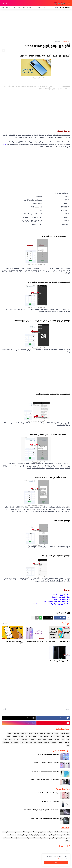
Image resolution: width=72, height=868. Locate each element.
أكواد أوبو (58, 42)
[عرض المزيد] (33, 618)
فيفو (34, 7)
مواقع (28, 838)
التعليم (12, 838)
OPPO (36, 733)
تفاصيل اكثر (61, 858)
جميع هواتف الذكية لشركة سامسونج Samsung (44, 779)
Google (50, 739)
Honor (30, 733)
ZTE (68, 736)
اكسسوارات (42, 838)
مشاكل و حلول (41, 832)
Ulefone (67, 742)
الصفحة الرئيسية (66, 42)
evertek (54, 742)
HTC (63, 739)
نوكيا (14, 7)
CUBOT (16, 742)
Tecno (53, 736)
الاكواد (58, 613)
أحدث (68, 709)
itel (68, 745)
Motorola (16, 733)
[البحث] (2, 3)
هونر (24, 7)
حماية (6, 838)
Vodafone (33, 742)
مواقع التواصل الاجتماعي (33, 835)
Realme (23, 733)
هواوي (29, 7)
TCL (5, 739)
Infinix (9, 733)
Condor (57, 739)
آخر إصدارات (51, 838)
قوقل (3, 7)
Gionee (16, 739)
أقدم (4, 709)
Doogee (47, 742)
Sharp (60, 742)
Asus (40, 736)
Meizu (9, 736)
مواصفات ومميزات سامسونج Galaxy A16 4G (45, 771)
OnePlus (28, 736)
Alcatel (21, 736)
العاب (10, 835)
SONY (35, 736)
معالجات (34, 838)
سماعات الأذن (20, 838)
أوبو (39, 7)
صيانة (68, 841)
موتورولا (8, 7)
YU (27, 742)
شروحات (6, 832)
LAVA (10, 739)
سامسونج (55, 7)
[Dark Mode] (7, 3)
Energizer (32, 739)
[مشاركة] (3, 51)
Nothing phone (8, 742)
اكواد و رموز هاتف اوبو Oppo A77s (14, 642)
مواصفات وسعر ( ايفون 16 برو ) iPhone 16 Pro (45, 818)
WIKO (39, 739)
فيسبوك (67, 838)
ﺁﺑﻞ (14, 835)
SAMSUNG (55, 733)
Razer (40, 742)
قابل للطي (59, 838)
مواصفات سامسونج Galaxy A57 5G (48, 754)
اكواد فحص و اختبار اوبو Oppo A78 (36, 641)
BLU (68, 739)
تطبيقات (50, 832)
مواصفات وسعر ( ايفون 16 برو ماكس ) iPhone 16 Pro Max (41, 810)
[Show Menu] (69, 3)
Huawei (43, 733)
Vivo (48, 733)
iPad (45, 739)
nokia (63, 736)
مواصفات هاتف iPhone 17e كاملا (48, 793)
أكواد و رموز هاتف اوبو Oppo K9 (60, 661)
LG (58, 736)
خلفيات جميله (31, 832)
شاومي (44, 7)
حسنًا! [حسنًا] (56, 863)
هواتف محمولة (65, 832)
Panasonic (24, 739)
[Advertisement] (36, 25)
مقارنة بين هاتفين (54, 835)
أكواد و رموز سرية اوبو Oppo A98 (60, 641)
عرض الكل (5, 623)
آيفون (49, 7)
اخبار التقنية (21, 835)
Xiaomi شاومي (65, 733)
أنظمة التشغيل (65, 835)
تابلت (23, 832)
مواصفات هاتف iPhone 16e (50, 801)
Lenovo (46, 736)
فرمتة (56, 832)
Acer (22, 742)
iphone (15, 736)
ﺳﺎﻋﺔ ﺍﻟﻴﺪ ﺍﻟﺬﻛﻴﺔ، (15, 832)
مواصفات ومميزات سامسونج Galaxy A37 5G (45, 763)
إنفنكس (19, 7)
